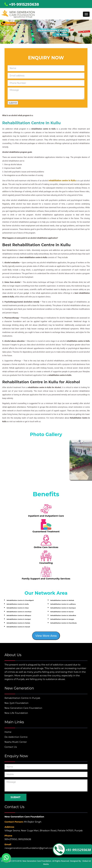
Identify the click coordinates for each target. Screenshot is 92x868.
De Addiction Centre (16, 737)
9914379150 (11, 839)
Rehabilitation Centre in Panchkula (63, 623)
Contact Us (11, 747)
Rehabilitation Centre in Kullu (18, 604)
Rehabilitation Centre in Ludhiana (63, 604)
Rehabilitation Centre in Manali (18, 627)
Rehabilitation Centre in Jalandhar (63, 615)
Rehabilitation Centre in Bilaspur (19, 615)
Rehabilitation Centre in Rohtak (62, 600)
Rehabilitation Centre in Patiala (18, 623)
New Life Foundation (16, 713)
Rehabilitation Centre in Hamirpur (63, 608)
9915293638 (25, 839)
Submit (15, 797)
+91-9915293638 (22, 4)
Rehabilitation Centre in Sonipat (19, 619)
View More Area (46, 636)
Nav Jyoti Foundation (17, 703)
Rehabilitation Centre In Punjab (22, 698)
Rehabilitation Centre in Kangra (62, 619)
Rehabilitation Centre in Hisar (18, 608)
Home (8, 732)
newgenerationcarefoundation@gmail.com (29, 848)
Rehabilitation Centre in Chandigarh (20, 600)
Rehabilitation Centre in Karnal (62, 612)
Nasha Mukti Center (16, 742)
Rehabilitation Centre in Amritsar (19, 612)
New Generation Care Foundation (23, 708)
